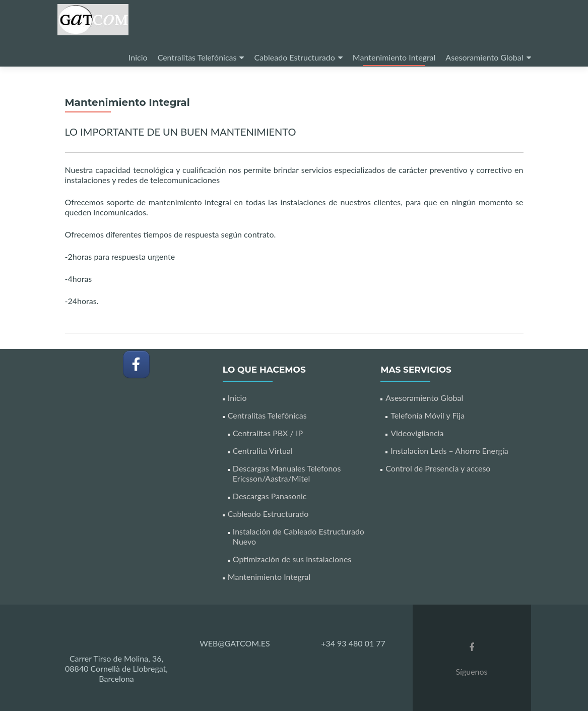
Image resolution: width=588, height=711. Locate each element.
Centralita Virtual (263, 451)
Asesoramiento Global (484, 57)
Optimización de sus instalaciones (292, 559)
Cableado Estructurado (294, 57)
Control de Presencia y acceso (438, 468)
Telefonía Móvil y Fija (428, 415)
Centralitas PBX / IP (268, 433)
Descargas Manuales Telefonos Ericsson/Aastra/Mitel (287, 473)
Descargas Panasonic (270, 496)
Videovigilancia (417, 433)
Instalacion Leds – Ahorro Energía (449, 451)
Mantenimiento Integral (394, 57)
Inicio (138, 57)
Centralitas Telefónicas (197, 57)
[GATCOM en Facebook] (136, 364)
